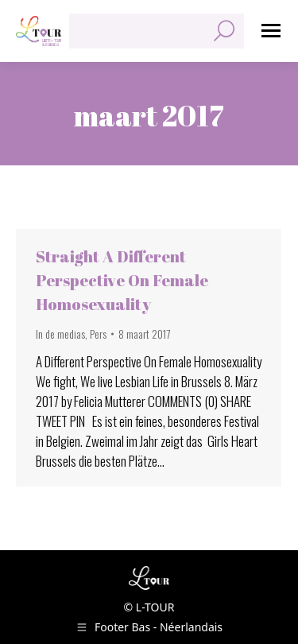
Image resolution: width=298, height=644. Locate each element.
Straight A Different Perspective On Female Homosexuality (122, 280)
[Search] (157, 31)
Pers (98, 334)
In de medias (60, 334)
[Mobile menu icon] (271, 31)
